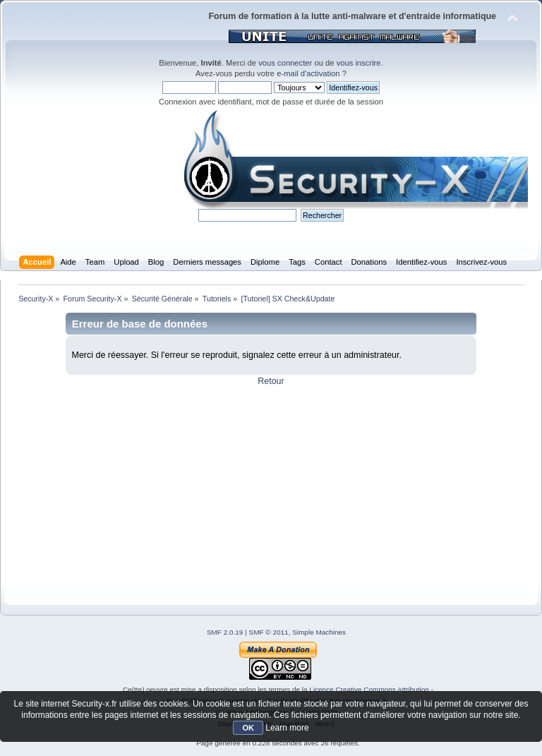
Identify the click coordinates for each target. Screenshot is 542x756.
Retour (271, 381)
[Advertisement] (271, 486)
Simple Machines (319, 632)
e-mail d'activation (308, 73)
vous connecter (285, 63)
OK (248, 728)
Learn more (287, 728)
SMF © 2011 (269, 632)
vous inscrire (359, 63)
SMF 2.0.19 (225, 632)
